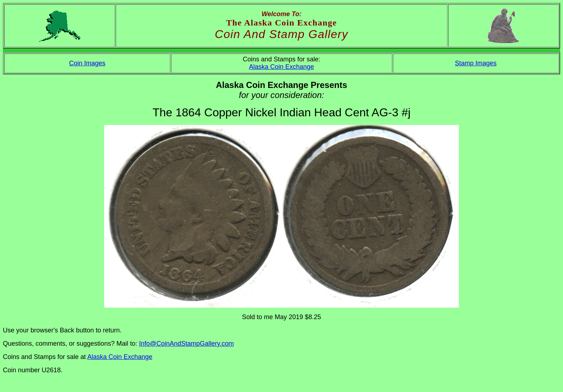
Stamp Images (476, 63)
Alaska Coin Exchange (281, 67)
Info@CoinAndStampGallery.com (186, 344)
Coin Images (87, 63)
